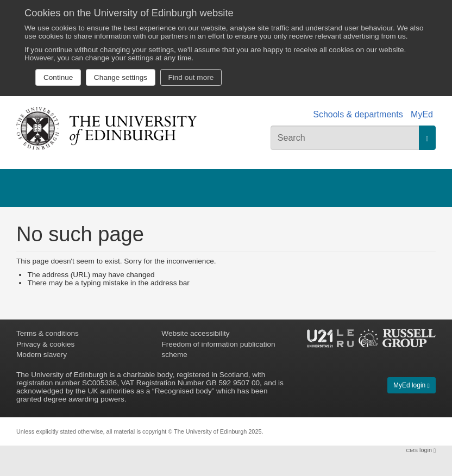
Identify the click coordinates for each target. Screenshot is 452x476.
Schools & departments (358, 114)
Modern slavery (42, 355)
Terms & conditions (48, 333)
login (421, 450)
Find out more (191, 77)
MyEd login (412, 385)
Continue (58, 77)
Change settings (121, 77)
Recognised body (183, 391)
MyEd (422, 114)
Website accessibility (195, 333)
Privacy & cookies (45, 344)
